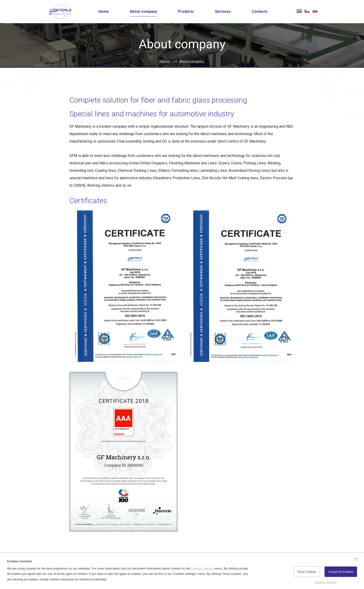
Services (223, 11)
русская (315, 11)
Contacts (260, 11)
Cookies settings (202, 568)
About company (143, 11)
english (299, 11)
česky (307, 11)
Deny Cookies (307, 572)
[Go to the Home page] (60, 12)
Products (186, 11)
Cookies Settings (325, 582)
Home (104, 11)
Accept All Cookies (341, 572)
